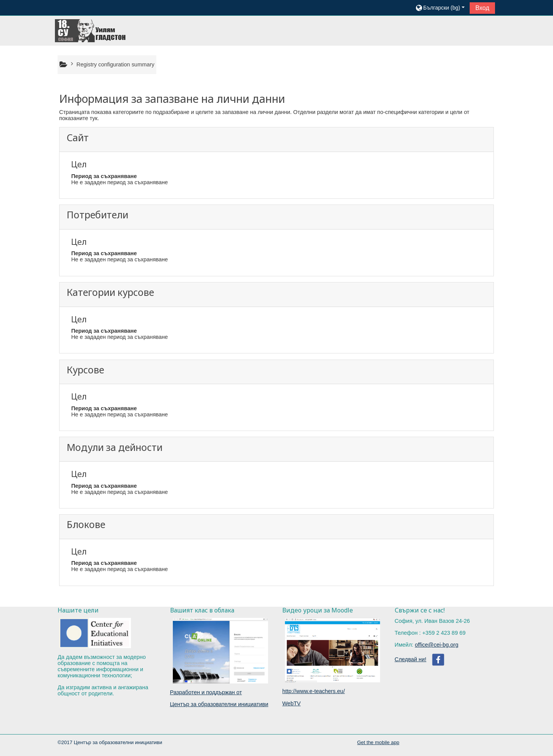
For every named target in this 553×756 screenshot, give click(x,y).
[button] (440, 7)
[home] (91, 30)
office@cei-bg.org (436, 645)
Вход (482, 8)
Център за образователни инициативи (219, 704)
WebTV (291, 703)
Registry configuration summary (115, 64)
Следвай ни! (411, 659)
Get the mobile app (378, 742)
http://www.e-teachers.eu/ (314, 691)
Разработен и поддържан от (206, 692)
